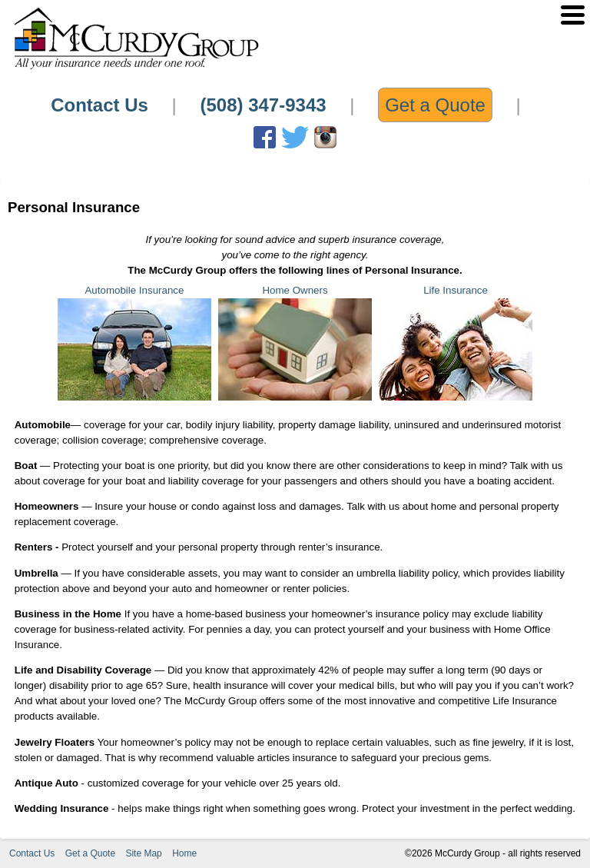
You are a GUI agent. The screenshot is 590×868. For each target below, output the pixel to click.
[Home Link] (136, 68)
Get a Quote (435, 105)
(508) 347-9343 (263, 105)
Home (184, 853)
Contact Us (99, 105)
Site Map (143, 853)
